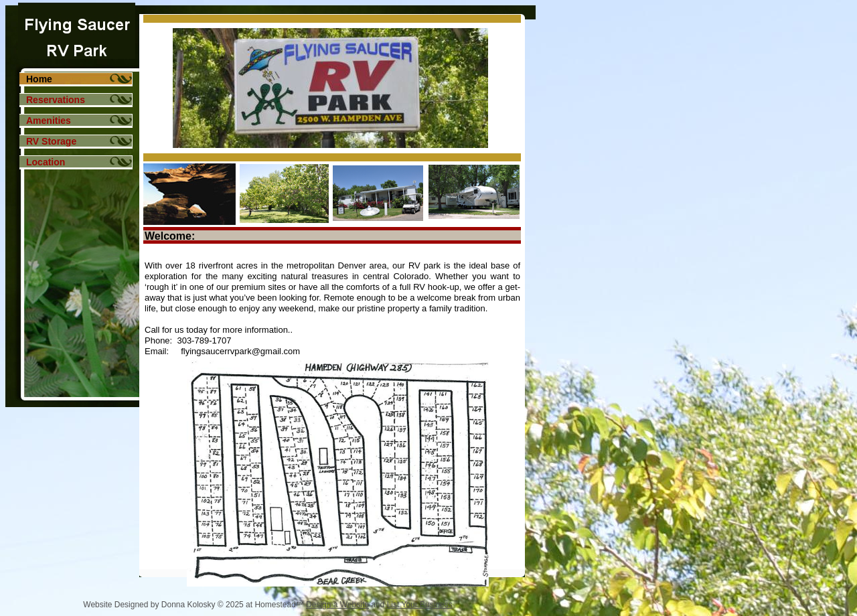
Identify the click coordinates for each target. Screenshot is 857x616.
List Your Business (420, 605)
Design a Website (337, 605)
